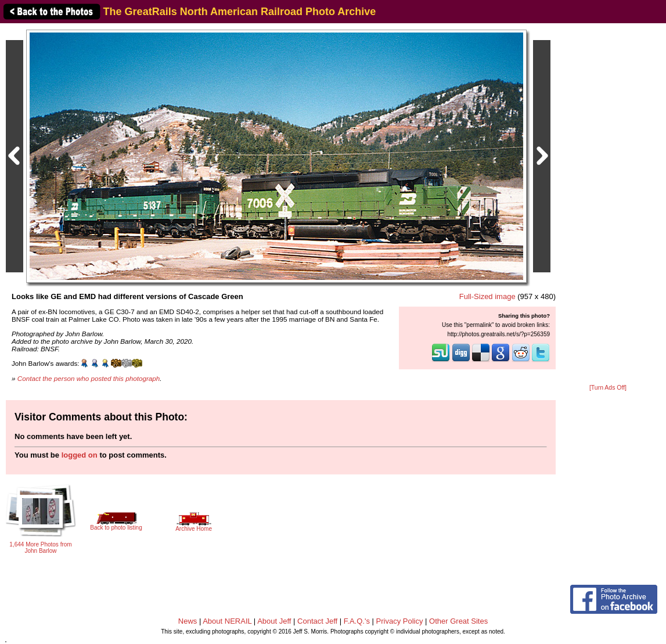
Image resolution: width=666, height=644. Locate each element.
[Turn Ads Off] (608, 388)
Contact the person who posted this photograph (89, 378)
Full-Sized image (487, 296)
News (188, 621)
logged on (80, 455)
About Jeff (274, 621)
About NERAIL (227, 621)
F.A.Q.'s (357, 621)
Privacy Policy (400, 621)
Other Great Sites (458, 621)
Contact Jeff (317, 621)
